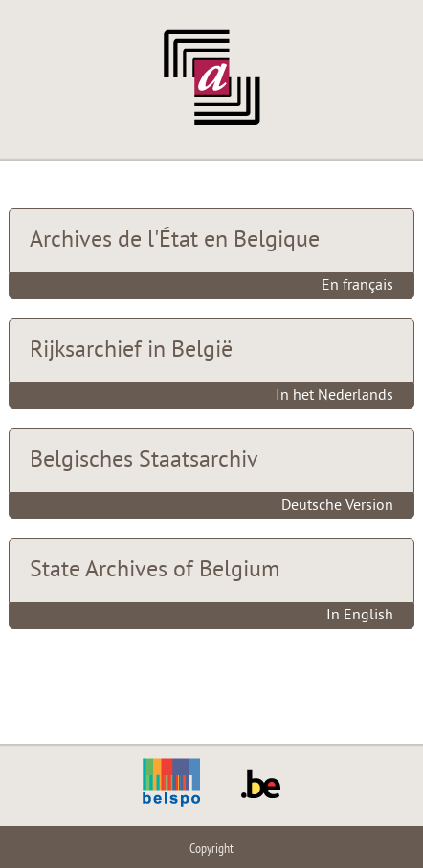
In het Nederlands (334, 396)
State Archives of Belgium (155, 571)
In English (360, 616)
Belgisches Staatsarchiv (144, 461)
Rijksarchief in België (131, 351)
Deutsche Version (337, 506)
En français (357, 286)
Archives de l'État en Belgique (175, 241)
